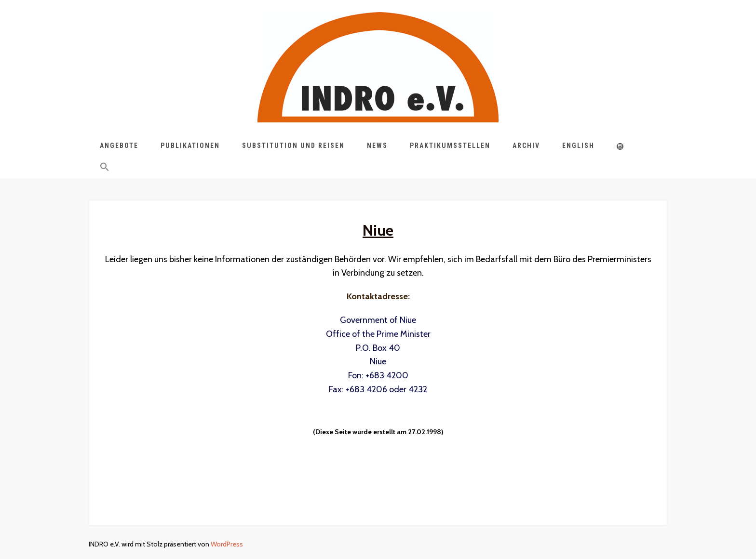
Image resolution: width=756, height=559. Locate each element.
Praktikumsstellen (450, 146)
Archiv (526, 146)
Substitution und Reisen (293, 146)
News (377, 146)
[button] (105, 169)
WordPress (227, 544)
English (578, 146)
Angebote (119, 146)
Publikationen (190, 146)
